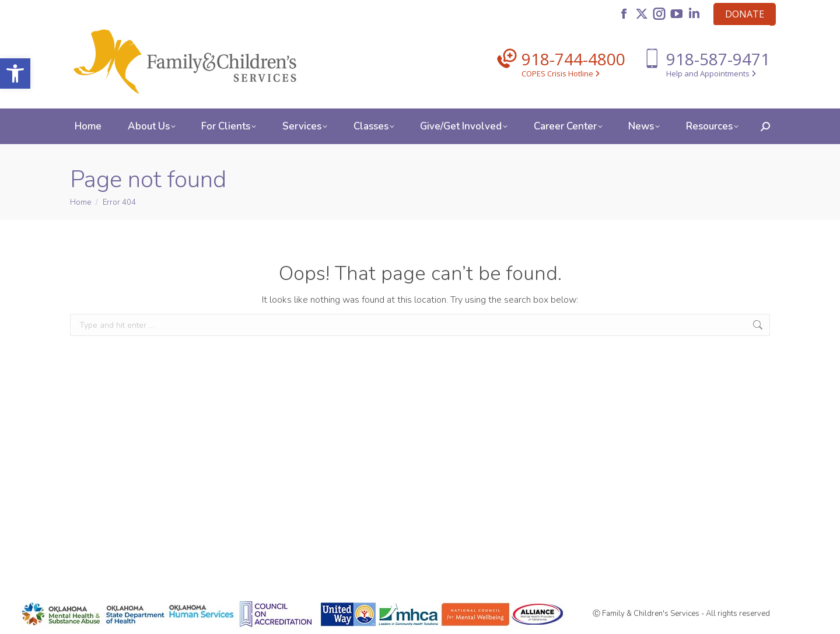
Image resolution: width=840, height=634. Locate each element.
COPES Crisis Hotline (561, 73)
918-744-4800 (573, 59)
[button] (15, 73)
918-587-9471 (718, 59)
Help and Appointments (711, 73)
